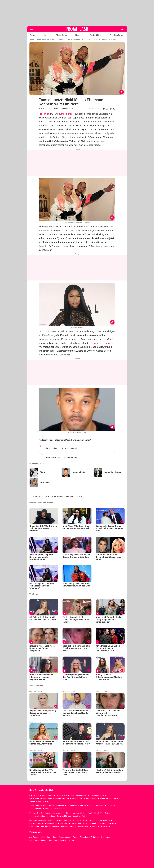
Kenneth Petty (66, 114)
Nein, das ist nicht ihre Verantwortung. (62, 457)
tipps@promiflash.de (73, 496)
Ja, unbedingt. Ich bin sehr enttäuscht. (62, 448)
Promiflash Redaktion (64, 109)
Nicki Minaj (44, 114)
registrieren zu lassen (102, 343)
